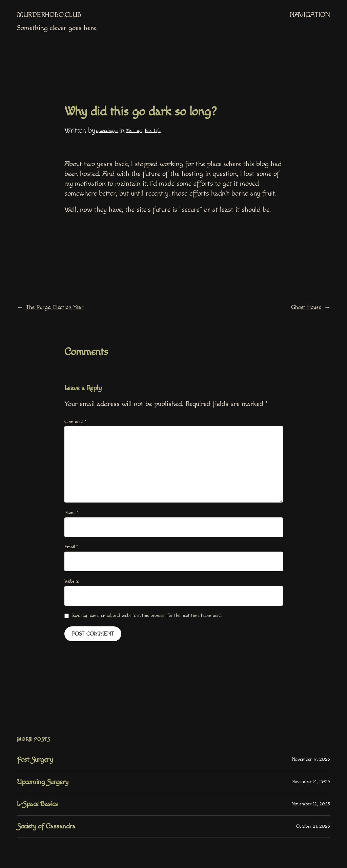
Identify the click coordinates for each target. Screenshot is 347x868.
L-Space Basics (37, 804)
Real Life (153, 131)
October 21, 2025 (313, 826)
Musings (134, 131)
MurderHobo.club (49, 15)
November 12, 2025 (311, 804)
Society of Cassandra (46, 826)
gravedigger (107, 131)
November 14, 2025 (311, 782)
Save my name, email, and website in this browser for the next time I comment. (147, 616)
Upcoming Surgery (43, 782)
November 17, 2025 (311, 759)
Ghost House (306, 307)
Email (71, 547)
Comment (75, 422)
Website (72, 581)
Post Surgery (35, 760)
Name (72, 513)
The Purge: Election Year (55, 307)
